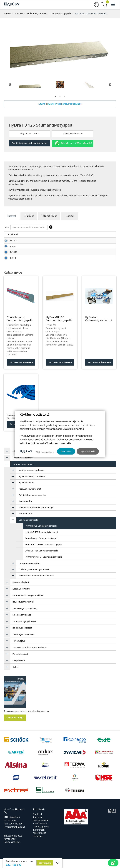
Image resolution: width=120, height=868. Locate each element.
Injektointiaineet (26, 491)
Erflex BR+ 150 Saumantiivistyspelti (41, 559)
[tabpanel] (30, 85)
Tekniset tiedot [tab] (49, 216)
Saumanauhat (26, 510)
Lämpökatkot (19, 669)
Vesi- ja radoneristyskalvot (31, 479)
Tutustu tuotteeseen (21, 371)
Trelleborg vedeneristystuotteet (34, 578)
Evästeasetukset (12, 851)
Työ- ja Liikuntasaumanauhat (32, 504)
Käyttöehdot (10, 848)
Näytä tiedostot (72, 134)
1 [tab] (55, 97)
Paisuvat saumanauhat (30, 498)
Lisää (109, 242)
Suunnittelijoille (41, 829)
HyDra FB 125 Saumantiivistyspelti (91, 13)
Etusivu (7, 13)
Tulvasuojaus (19, 650)
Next (110, 85)
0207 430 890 (16, 832)
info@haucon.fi (18, 836)
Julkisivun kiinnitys (21, 598)
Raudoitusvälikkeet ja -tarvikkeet (28, 604)
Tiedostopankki (41, 835)
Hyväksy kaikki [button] (88, 451)
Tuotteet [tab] (11, 216)
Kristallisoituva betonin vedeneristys (36, 516)
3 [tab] (65, 97)
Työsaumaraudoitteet (23, 466)
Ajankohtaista (40, 832)
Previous (10, 85)
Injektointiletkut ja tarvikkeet (32, 485)
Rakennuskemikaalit (22, 637)
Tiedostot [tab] (69, 216)
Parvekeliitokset (20, 663)
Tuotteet (19, 13)
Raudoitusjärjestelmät (23, 611)
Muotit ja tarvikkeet (22, 624)
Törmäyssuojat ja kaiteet (24, 630)
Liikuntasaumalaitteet (23, 460)
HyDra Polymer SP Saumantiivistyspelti (43, 566)
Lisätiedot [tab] (29, 216)
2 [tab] (60, 97)
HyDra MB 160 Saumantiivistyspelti (41, 541)
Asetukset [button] (66, 451)
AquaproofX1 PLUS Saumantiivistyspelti (44, 553)
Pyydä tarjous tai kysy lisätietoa (30, 143)
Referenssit (39, 838)
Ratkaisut (38, 826)
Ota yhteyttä (45, 863)
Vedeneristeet (26, 522)
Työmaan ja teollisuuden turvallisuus (30, 656)
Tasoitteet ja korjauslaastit (25, 617)
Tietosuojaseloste (13, 844)
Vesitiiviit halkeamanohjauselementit (36, 584)
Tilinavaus (38, 845)
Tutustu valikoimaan (99, 371)
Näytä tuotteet (30, 134)
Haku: (29, 227)
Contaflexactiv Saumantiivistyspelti (42, 547)
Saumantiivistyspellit (61, 13)
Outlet (15, 676)
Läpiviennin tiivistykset (29, 572)
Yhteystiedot (39, 842)
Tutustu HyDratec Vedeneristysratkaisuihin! (60, 104)
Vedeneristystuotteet (37, 13)
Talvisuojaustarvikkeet (23, 643)
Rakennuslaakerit (21, 591)
